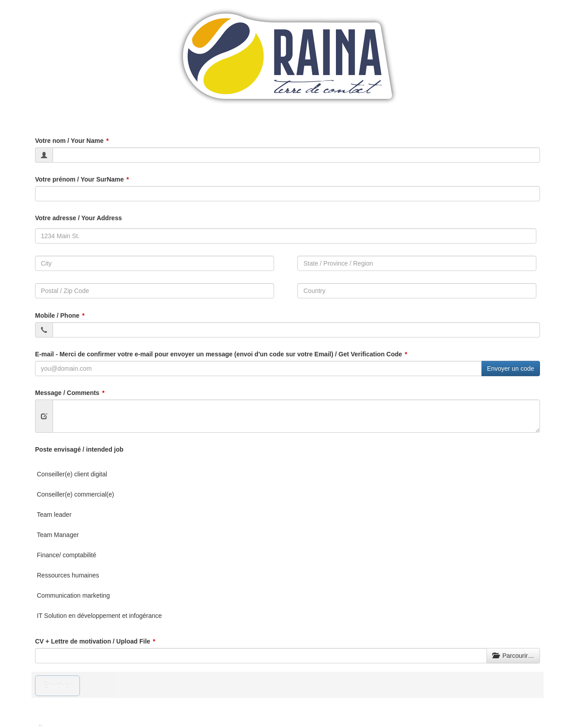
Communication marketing (73, 595)
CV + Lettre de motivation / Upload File (93, 641)
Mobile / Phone (57, 315)
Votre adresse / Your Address (78, 218)
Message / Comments (67, 393)
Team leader (54, 515)
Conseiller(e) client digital (72, 474)
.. (40, 724)
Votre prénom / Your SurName (80, 179)
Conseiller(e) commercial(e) (75, 494)
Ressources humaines (68, 575)
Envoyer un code (511, 368)
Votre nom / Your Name (69, 141)
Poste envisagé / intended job (79, 449)
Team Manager (58, 535)
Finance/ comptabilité (66, 555)
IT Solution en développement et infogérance (99, 616)
